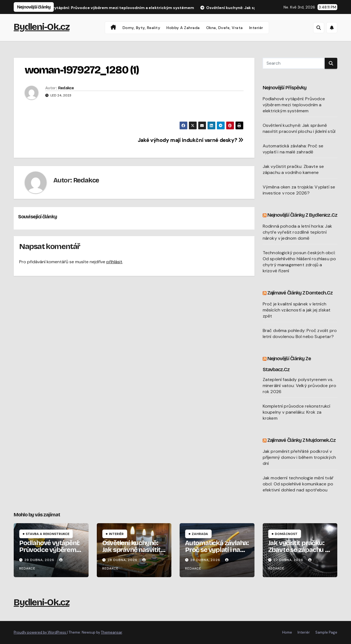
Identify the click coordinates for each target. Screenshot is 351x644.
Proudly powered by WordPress (40, 632)
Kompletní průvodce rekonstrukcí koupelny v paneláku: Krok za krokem (297, 412)
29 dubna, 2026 (40, 560)
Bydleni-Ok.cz (42, 27)
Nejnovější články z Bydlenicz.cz (302, 215)
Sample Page (326, 632)
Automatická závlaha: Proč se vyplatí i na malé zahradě (293, 149)
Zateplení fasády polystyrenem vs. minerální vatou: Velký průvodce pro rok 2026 (300, 386)
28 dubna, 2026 (123, 560)
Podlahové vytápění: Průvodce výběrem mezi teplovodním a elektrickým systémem (294, 105)
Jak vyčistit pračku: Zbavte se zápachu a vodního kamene (293, 169)
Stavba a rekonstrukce (48, 534)
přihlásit (114, 262)
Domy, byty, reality (141, 28)
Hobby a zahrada (183, 28)
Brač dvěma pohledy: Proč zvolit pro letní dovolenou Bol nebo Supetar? (300, 334)
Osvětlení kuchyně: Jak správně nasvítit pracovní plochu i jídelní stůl (299, 128)
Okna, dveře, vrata (225, 28)
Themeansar (111, 632)
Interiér (256, 28)
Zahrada (200, 534)
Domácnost (286, 534)
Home (287, 632)
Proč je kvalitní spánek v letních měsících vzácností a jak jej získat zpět (297, 310)
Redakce (66, 88)
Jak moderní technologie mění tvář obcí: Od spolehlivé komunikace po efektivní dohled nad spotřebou (298, 484)
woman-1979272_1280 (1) (82, 70)
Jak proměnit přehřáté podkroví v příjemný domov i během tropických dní (299, 457)
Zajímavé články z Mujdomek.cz (302, 440)
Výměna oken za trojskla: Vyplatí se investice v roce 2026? (299, 190)
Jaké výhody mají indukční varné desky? (191, 140)
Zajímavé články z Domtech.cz (300, 293)
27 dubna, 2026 (289, 560)
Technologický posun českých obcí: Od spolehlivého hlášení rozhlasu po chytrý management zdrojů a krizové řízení (299, 262)
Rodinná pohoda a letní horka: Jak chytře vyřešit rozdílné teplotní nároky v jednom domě (298, 232)
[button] (319, 28)
